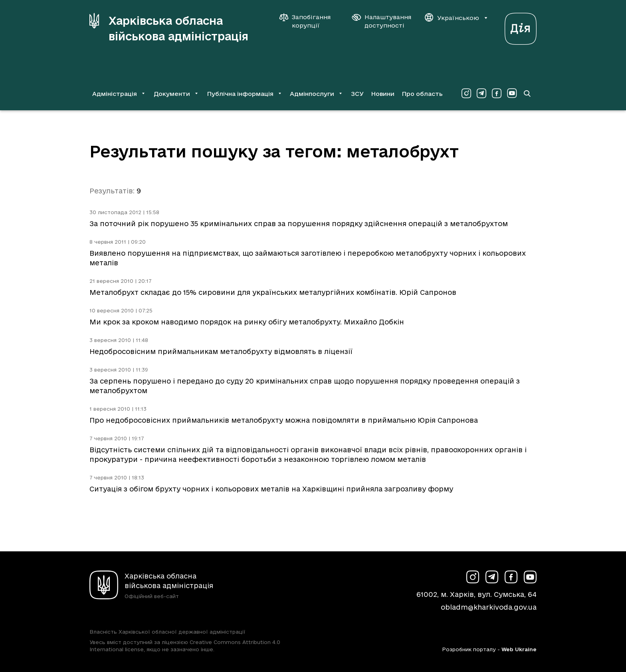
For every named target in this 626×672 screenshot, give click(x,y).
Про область (422, 94)
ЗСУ (357, 94)
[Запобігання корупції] (309, 21)
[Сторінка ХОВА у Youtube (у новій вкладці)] (512, 93)
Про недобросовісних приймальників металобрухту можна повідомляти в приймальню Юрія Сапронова (284, 420)
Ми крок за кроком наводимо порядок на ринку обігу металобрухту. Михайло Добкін (247, 322)
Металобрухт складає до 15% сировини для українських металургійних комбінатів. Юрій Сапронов (273, 292)
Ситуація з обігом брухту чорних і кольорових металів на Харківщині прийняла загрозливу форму (271, 489)
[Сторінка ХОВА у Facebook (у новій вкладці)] (497, 93)
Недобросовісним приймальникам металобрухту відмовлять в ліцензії (221, 351)
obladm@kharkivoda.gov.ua (489, 607)
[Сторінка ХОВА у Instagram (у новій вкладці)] (466, 93)
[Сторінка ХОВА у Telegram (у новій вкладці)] (481, 93)
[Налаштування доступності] (382, 21)
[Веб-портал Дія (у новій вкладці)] (521, 27)
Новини (383, 94)
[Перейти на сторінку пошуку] (527, 93)
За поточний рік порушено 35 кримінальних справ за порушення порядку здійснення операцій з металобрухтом (299, 224)
